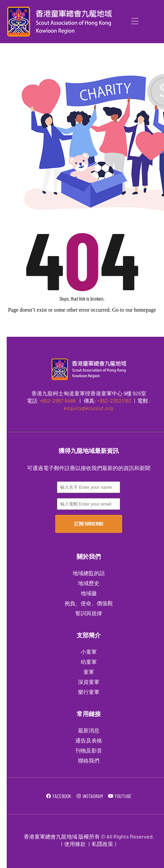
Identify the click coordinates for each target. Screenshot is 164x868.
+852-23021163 (114, 401)
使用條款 (75, 844)
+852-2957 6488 (57, 401)
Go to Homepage (82, 328)
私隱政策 (102, 844)
